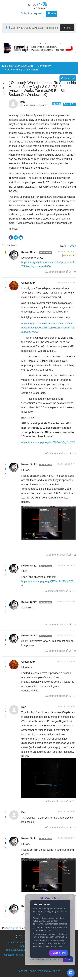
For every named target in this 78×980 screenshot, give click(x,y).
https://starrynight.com (19, 942)
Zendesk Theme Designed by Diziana (39, 971)
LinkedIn (21, 238)
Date (63, 246)
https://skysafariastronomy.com (24, 950)
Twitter (16, 238)
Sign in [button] (52, 13)
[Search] (31, 28)
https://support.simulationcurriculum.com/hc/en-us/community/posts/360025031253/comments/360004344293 (48, 328)
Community (44, 66)
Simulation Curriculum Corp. (18, 66)
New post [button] (69, 78)
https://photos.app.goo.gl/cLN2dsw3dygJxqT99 (48, 442)
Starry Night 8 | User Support (21, 70)
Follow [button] (67, 104)
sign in (14, 928)
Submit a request (31, 13)
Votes (73, 246)
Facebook (11, 238)
